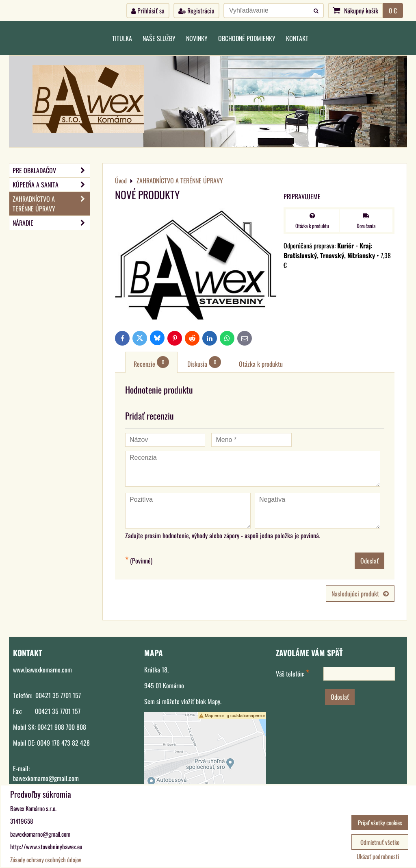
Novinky (197, 38)
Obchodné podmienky (247, 38)
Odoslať (369, 561)
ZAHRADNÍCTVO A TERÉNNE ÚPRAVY (51, 204)
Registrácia (196, 11)
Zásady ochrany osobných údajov (46, 859)
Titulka (122, 38)
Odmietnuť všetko (380, 842)
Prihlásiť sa (148, 11)
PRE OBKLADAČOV (51, 170)
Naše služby (159, 38)
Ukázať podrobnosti (378, 856)
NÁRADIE (51, 223)
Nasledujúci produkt (360, 594)
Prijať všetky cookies (380, 822)
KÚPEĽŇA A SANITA (51, 185)
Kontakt (297, 38)
